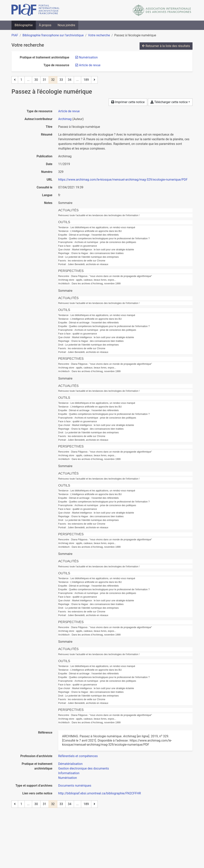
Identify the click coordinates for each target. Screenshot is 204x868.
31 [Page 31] (45, 80)
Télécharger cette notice (169, 102)
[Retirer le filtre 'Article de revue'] (90, 65)
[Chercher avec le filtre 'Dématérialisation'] (70, 764)
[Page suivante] (94, 80)
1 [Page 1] (21, 80)
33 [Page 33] (61, 80)
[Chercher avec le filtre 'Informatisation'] (69, 773)
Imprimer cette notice (128, 102)
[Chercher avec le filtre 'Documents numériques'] (75, 786)
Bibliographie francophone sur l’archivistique (53, 35)
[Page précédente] (15, 80)
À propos (45, 25)
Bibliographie (24, 25)
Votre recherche (99, 35)
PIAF (15, 35)
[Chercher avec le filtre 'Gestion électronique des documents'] (84, 768)
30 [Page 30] (36, 80)
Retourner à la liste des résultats (166, 46)
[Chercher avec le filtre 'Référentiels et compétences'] (78, 756)
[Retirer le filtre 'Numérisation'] (88, 57)
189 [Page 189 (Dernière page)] (86, 80)
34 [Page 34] (70, 80)
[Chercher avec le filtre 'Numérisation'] (68, 778)
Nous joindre (66, 25)
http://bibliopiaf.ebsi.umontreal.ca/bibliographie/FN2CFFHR (100, 793)
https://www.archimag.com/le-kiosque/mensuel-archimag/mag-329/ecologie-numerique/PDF (123, 180)
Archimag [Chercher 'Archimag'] (65, 119)
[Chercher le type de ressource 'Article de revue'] (69, 111)
